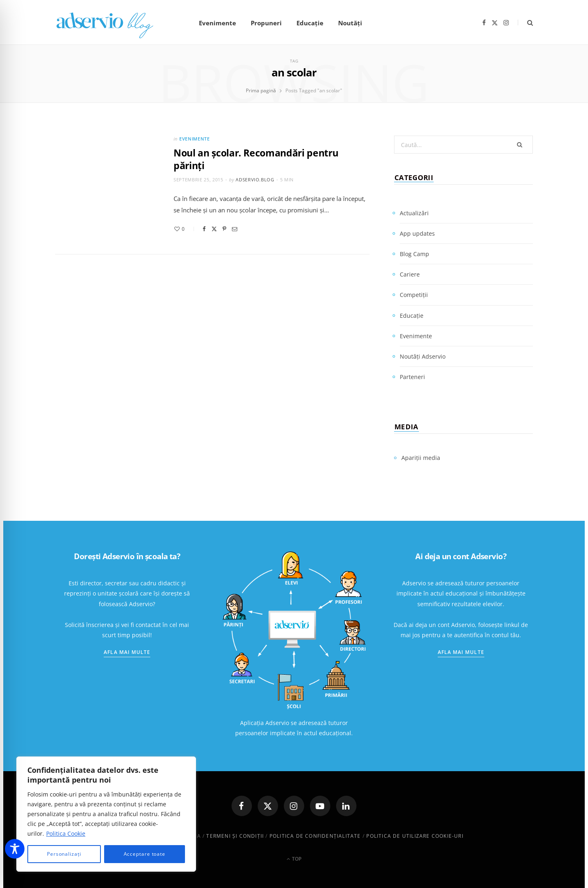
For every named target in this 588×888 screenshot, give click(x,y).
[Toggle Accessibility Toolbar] (15, 849)
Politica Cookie (66, 833)
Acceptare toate (145, 854)
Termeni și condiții (235, 836)
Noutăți (350, 23)
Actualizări (414, 213)
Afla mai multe (127, 652)
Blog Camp (414, 254)
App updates (417, 233)
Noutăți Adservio (423, 356)
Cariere (410, 274)
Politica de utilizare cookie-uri (415, 836)
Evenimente (217, 23)
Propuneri (266, 23)
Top (294, 859)
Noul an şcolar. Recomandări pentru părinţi (256, 159)
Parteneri (412, 377)
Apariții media (421, 458)
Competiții (414, 295)
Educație (310, 23)
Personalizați (64, 854)
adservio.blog (255, 180)
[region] (106, 814)
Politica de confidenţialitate (315, 836)
